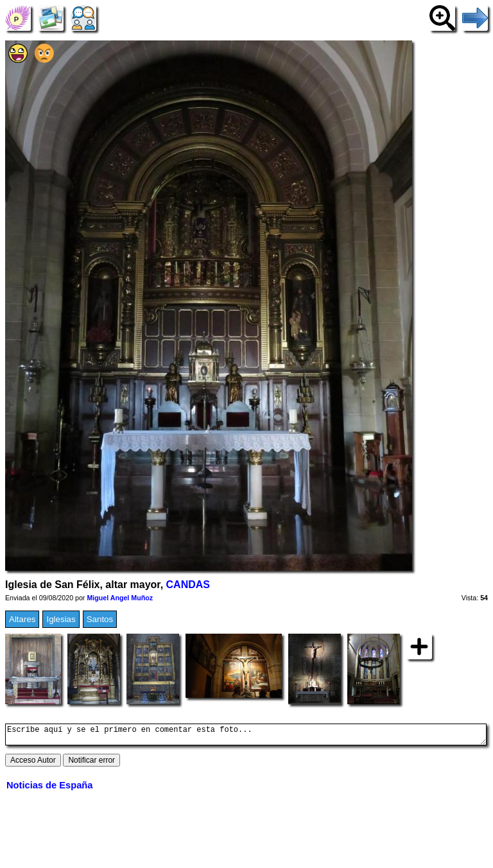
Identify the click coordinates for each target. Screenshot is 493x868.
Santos (100, 619)
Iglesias (61, 619)
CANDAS (188, 585)
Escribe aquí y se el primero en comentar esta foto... (246, 736)
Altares (22, 619)
